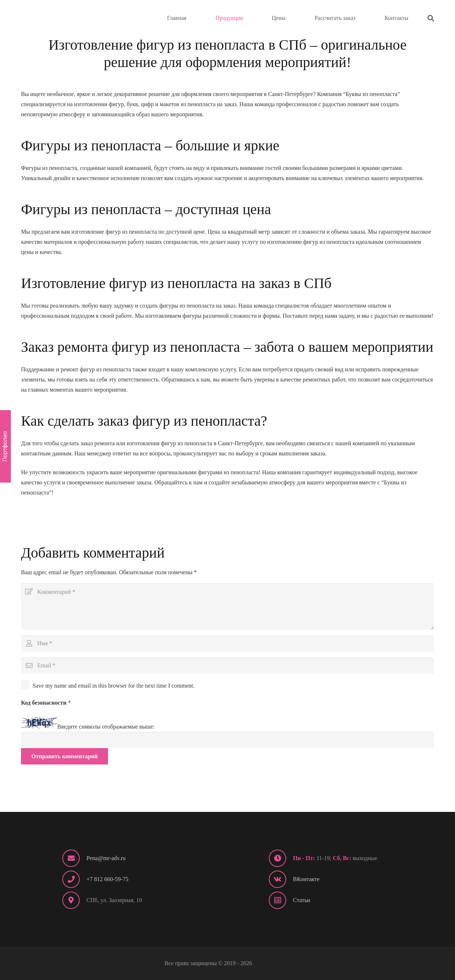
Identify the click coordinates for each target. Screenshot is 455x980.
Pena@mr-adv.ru (106, 858)
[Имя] (227, 644)
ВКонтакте (306, 879)
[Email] (227, 666)
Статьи (302, 900)
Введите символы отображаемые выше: (106, 727)
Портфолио (5, 446)
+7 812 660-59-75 (108, 879)
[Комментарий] (227, 606)
